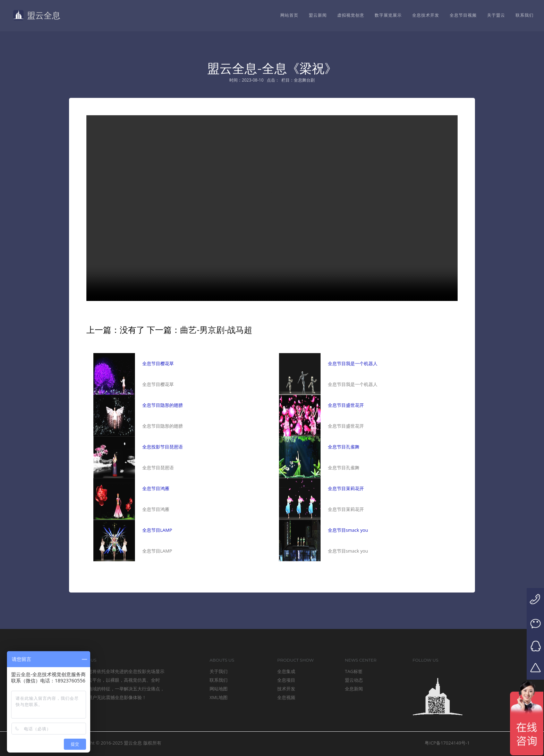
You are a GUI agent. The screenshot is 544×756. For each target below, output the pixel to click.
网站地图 (219, 689)
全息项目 (286, 680)
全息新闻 (354, 689)
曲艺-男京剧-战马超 (216, 330)
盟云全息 (36, 15)
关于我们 (219, 671)
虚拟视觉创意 (351, 15)
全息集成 (286, 671)
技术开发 (286, 689)
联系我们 (525, 15)
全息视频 (286, 697)
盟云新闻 (318, 15)
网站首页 (289, 15)
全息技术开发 (426, 15)
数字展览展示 (388, 15)
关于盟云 (496, 15)
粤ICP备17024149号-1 (447, 743)
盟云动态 (354, 680)
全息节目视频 (463, 15)
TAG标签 (354, 671)
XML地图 (219, 697)
